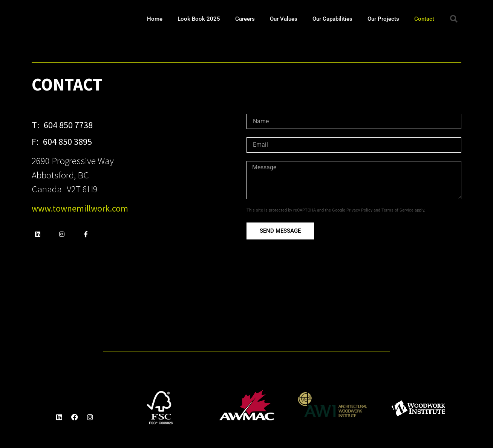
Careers (245, 19)
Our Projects (383, 19)
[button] (454, 19)
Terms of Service (397, 210)
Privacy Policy (359, 210)
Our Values (284, 19)
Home (155, 19)
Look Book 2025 (199, 19)
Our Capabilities (332, 19)
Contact (424, 19)
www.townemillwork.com (80, 208)
